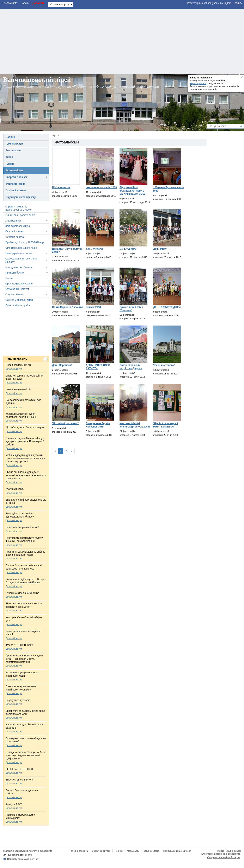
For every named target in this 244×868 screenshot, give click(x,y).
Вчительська (14, 150)
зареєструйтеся (198, 83)
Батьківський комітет (17, 289)
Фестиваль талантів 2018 (101, 187)
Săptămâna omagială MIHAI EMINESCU (166, 425)
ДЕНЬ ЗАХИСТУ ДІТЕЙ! (167, 307)
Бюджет (10, 278)
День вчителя (94, 249)
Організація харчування (19, 284)
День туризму (128, 249)
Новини (10, 137)
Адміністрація (14, 144)
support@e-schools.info (20, 855)
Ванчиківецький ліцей (37, 79)
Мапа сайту (133, 851)
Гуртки (10, 164)
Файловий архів (16, 184)
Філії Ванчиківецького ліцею (21, 248)
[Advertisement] (122, 41)
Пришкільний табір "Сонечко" (131, 309)
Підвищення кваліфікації (21, 197)
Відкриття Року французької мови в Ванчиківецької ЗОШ (132, 191)
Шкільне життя (61, 187)
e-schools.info (45, 851)
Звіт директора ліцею (18, 226)
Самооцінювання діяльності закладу (21, 260)
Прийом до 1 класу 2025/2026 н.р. (25, 242)
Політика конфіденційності (177, 851)
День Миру (160, 249)
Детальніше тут (14, 369)
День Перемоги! (62, 365)
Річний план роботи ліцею (20, 215)
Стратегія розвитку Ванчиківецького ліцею (18, 208)
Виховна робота (15, 237)
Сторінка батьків (15, 295)
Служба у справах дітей (19, 300)
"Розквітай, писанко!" (65, 423)
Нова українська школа (19, 253)
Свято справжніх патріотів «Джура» (131, 367)
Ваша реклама (151, 851)
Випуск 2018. (94, 307)
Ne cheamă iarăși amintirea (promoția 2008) (135, 425)
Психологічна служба (18, 306)
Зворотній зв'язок (17, 177)
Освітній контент (16, 191)
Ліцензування (13, 221)
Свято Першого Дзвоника (68, 307)
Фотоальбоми (14, 171)
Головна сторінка (79, 851)
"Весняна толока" (164, 365)
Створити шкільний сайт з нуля (224, 857)
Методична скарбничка (19, 267)
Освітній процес (14, 231)
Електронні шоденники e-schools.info (221, 854)
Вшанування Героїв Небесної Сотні (98, 425)
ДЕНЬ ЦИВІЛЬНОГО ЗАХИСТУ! (98, 367)
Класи (9, 157)
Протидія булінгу (15, 273)
